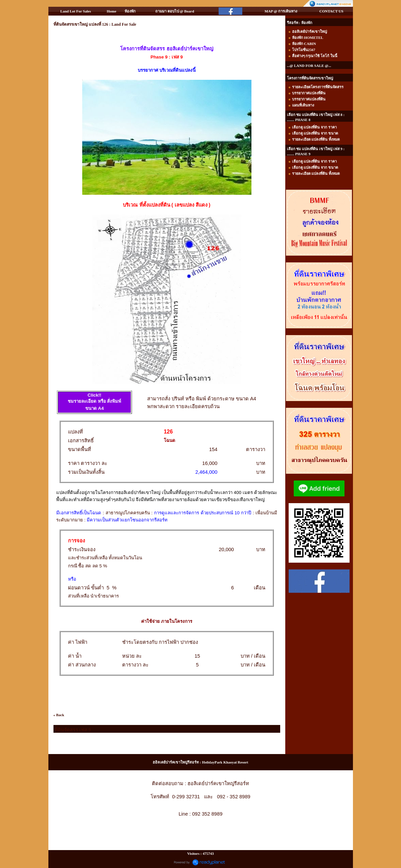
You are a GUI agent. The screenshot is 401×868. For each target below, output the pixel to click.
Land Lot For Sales (76, 11)
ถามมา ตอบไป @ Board (175, 11)
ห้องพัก (130, 11)
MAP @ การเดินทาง (281, 11)
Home (111, 11)
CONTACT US (331, 11)
